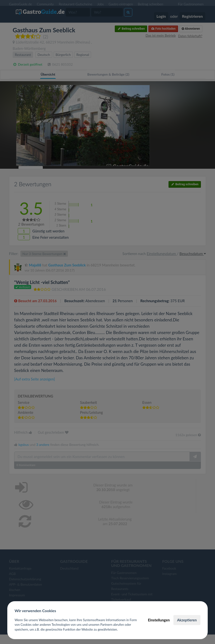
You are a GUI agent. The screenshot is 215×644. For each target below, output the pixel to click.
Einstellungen (159, 620)
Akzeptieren (187, 620)
